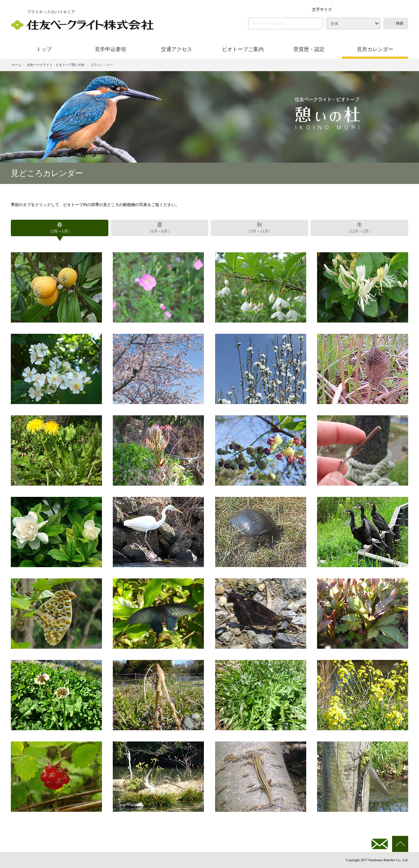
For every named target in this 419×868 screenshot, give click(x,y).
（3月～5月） (60, 227)
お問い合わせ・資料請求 (380, 844)
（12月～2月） (359, 227)
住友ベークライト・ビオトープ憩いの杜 (56, 65)
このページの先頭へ (400, 844)
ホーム (16, 65)
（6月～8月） (160, 227)
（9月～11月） (259, 227)
